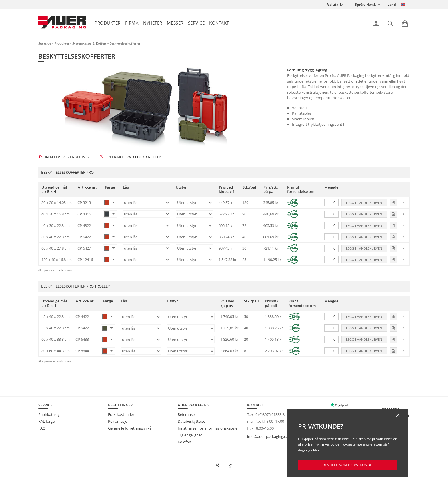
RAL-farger (47, 421)
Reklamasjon (119, 421)
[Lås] (146, 203)
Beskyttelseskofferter (125, 43)
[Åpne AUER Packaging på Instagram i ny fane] (231, 466)
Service (196, 23)
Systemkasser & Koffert (89, 43)
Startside (45, 43)
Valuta (333, 4)
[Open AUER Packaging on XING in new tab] (218, 466)
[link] (376, 24)
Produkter (108, 23)
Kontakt (219, 23)
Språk (360, 4)
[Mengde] (331, 203)
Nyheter (153, 23)
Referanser (187, 414)
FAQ (42, 428)
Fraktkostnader (121, 414)
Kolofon (184, 442)
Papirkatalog (49, 414)
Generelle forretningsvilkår (130, 428)
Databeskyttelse (191, 421)
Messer (175, 23)
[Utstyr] (194, 203)
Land (392, 4)
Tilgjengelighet (190, 435)
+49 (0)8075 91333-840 (270, 414)
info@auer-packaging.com (269, 436)
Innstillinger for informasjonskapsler (208, 428)
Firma (132, 23)
